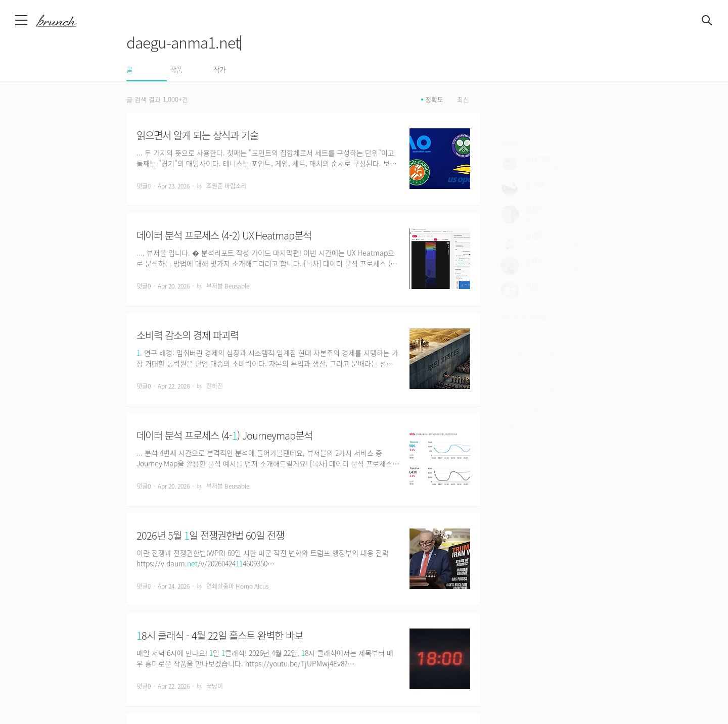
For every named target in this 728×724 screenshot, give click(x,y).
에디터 (514, 413)
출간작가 (555, 358)
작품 (176, 70)
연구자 (552, 449)
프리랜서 (517, 358)
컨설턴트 (517, 449)
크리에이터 (520, 340)
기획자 (546, 322)
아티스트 (570, 467)
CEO (512, 395)
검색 (707, 21)
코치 (538, 467)
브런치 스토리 (64, 21)
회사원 (514, 322)
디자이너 (517, 376)
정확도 (434, 100)
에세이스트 (563, 340)
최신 (463, 100)
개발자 (514, 431)
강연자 (514, 486)
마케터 (552, 376)
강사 (512, 467)
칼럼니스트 (547, 395)
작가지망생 (552, 413)
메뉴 (22, 20)
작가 (219, 70)
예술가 (546, 431)
